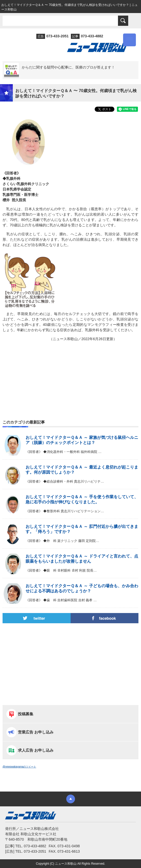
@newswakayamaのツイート (19, 767)
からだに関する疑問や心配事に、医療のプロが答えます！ (68, 67)
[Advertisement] (70, 368)
